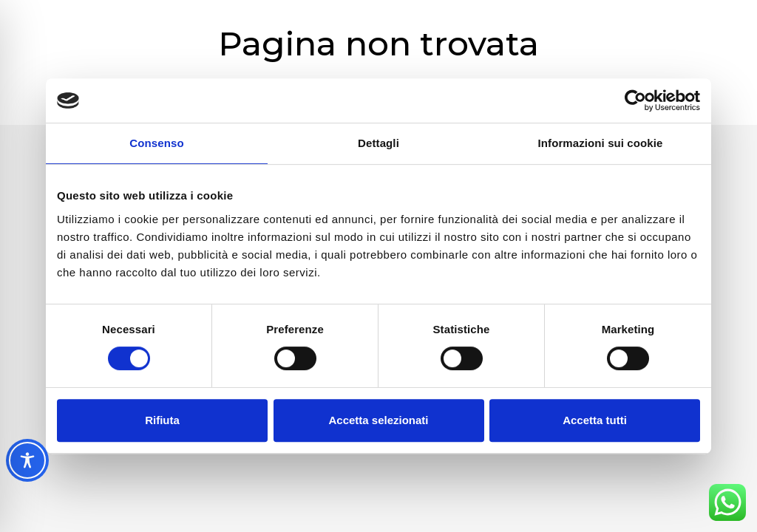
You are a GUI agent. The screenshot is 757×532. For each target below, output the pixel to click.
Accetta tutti (595, 420)
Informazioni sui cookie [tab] (601, 143)
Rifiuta (162, 420)
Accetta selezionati (378, 420)
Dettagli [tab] (378, 143)
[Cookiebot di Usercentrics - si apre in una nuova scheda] (635, 100)
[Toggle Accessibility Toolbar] (27, 460)
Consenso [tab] (156, 143)
